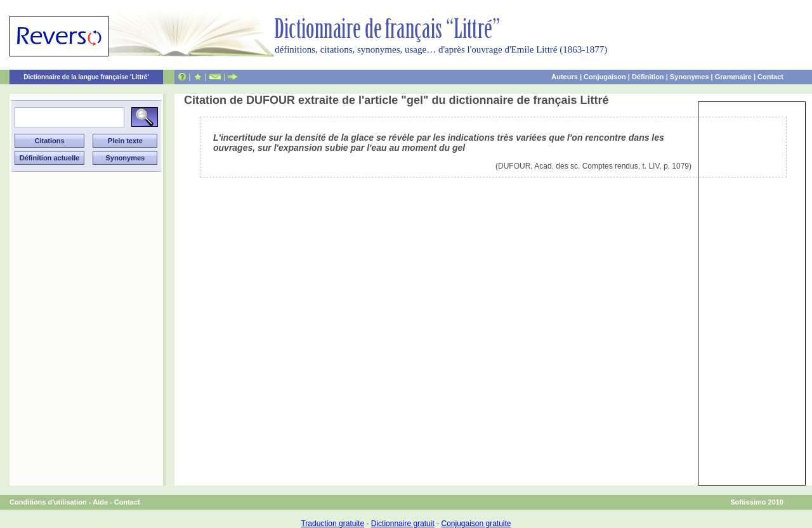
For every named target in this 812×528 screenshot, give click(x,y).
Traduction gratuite (332, 524)
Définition (648, 77)
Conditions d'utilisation (48, 502)
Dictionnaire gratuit (403, 524)
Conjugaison (605, 77)
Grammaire (733, 77)
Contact (770, 77)
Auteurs (565, 77)
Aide (100, 502)
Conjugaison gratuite (476, 524)
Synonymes (690, 77)
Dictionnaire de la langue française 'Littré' (86, 77)
